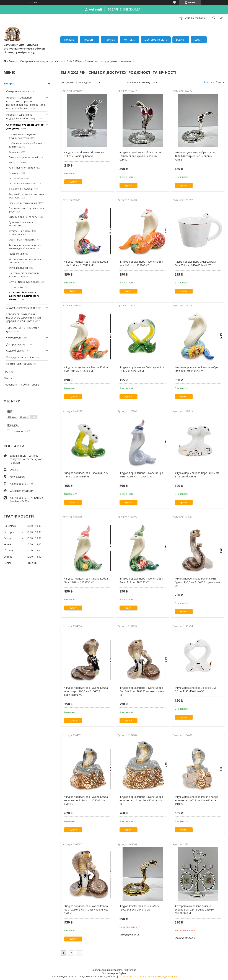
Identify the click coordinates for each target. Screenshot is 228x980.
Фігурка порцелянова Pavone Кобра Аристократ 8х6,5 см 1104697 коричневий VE (86, 691)
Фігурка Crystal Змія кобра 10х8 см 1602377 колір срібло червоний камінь (140, 156)
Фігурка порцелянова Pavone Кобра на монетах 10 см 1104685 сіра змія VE (141, 800)
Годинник (14, 173)
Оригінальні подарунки (22, 240)
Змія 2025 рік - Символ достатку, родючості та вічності (24, 296)
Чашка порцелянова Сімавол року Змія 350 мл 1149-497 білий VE (195, 263)
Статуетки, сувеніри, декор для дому (42, 61)
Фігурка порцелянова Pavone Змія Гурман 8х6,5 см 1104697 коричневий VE (197, 582)
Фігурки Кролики (18, 268)
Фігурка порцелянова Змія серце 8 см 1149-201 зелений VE (142, 369)
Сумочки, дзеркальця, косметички (21, 224)
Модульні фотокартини (20, 308)
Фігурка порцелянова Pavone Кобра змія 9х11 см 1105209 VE (141, 263)
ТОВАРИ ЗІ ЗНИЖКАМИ (124, 9)
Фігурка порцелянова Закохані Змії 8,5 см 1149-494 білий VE (196, 690)
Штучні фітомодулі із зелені (24, 282)
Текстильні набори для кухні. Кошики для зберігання (25, 247)
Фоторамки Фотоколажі (23, 183)
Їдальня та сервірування (23, 203)
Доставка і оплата (156, 40)
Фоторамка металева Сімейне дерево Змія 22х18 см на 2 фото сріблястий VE (194, 909)
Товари (88, 40)
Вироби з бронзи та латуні (24, 217)
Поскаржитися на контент (132, 977)
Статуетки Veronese (18, 91)
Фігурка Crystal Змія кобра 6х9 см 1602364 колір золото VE (139, 908)
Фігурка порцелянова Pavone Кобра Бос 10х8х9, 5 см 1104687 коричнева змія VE (86, 909)
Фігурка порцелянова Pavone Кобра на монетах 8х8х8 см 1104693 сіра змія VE (86, 800)
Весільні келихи (18, 162)
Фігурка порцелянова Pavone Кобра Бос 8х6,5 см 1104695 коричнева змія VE (142, 691)
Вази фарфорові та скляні (23, 157)
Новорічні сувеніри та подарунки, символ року (21, 116)
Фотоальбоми (17, 178)
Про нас (110, 40)
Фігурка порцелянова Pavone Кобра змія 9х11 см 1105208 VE (86, 369)
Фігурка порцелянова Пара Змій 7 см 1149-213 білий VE (197, 475)
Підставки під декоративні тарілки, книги (24, 275)
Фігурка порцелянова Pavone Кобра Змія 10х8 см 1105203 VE (196, 369)
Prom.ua (132, 970)
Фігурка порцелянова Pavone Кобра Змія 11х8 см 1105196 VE (141, 580)
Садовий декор (15, 351)
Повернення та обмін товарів (22, 385)
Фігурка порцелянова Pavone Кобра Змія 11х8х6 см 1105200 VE (141, 475)
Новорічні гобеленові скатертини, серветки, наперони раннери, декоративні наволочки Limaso (25, 103)
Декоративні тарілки (21, 189)
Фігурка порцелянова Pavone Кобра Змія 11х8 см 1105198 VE (86, 580)
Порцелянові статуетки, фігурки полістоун (23, 136)
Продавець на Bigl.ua (114, 973)
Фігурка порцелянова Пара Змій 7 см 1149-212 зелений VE (86, 475)
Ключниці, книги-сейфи (22, 168)
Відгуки (181, 40)
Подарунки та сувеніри (20, 357)
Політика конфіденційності (163, 977)
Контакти (130, 40)
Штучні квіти (16, 287)
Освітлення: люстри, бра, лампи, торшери (23, 233)
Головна (69, 40)
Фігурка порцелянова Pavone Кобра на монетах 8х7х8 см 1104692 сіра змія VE (196, 800)
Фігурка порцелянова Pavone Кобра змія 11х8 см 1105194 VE (86, 263)
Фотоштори (13, 338)
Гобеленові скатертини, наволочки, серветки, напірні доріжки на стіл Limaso (24, 317)
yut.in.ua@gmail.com (22, 491)
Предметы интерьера (19, 364)
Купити (73, 182)
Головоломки (16, 254)
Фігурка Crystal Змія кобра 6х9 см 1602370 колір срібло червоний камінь (195, 156)
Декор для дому (16, 344)
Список (220, 82)
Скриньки (14, 152)
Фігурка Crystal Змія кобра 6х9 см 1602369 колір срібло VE (84, 154)
